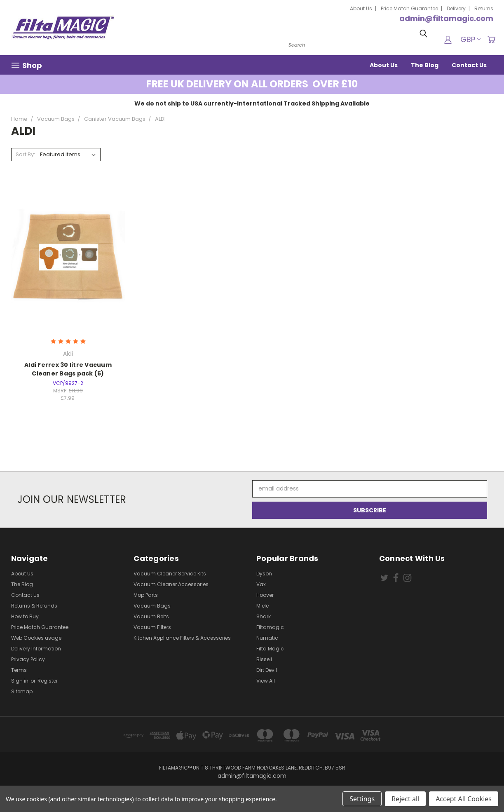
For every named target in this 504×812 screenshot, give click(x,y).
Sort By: (25, 154)
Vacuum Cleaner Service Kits (170, 574)
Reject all (405, 799)
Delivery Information (36, 649)
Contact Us (469, 65)
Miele (263, 606)
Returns (484, 8)
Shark (264, 616)
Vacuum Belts (151, 616)
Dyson (264, 574)
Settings (362, 799)
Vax (261, 584)
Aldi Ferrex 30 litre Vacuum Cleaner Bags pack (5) (68, 369)
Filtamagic (270, 627)
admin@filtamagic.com (446, 18)
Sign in (20, 681)
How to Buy (25, 616)
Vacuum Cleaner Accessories (171, 584)
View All (266, 681)
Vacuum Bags (152, 606)
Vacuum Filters (152, 627)
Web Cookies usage (36, 638)
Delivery (456, 8)
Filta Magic (270, 649)
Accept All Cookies (464, 799)
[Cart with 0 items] (491, 40)
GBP (470, 39)
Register (48, 681)
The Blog (425, 65)
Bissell (264, 659)
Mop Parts (146, 595)
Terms (19, 670)
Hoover (265, 595)
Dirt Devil (267, 670)
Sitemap (22, 691)
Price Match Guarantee (409, 8)
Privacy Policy (28, 659)
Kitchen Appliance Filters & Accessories (182, 638)
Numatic (267, 638)
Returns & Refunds (34, 606)
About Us (361, 8)
